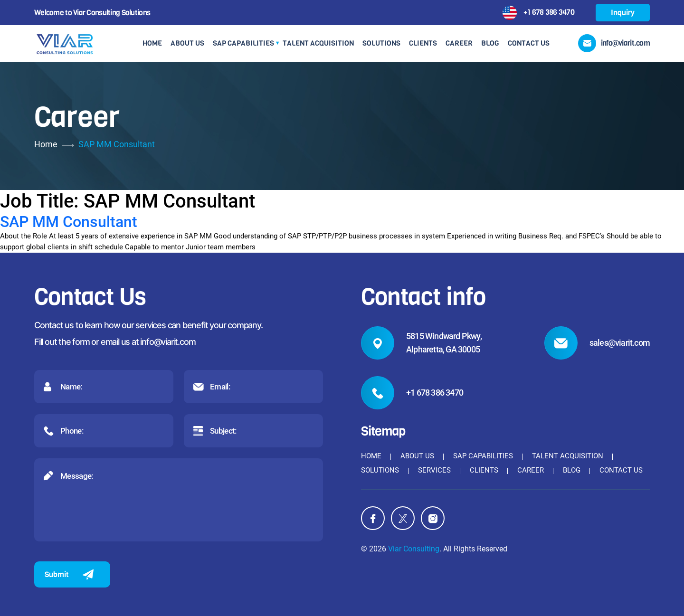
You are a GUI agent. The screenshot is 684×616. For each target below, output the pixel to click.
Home (152, 43)
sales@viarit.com (620, 343)
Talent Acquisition (318, 43)
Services (434, 470)
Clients (423, 43)
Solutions (381, 43)
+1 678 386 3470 (549, 12)
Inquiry (623, 13)
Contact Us (529, 43)
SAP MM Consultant (69, 222)
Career (459, 43)
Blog (490, 43)
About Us (187, 43)
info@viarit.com (168, 342)
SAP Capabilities (243, 43)
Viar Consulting (414, 549)
